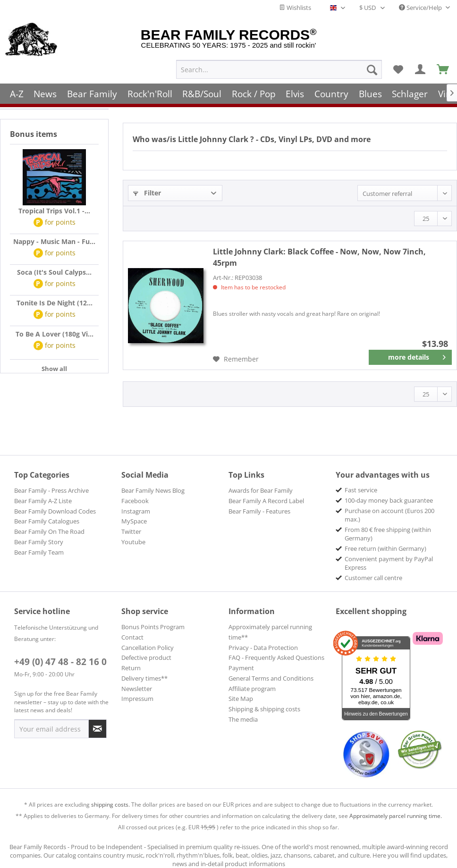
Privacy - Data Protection (263, 648)
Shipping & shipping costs (264, 709)
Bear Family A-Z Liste (43, 501)
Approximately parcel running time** (270, 632)
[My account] (421, 67)
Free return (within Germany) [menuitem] (385, 548)
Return (131, 668)
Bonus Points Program (153, 627)
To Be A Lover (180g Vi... (55, 334)
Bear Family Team (39, 552)
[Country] (331, 91)
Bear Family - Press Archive (51, 490)
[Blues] (370, 91)
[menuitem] (279, 67)
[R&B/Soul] (202, 91)
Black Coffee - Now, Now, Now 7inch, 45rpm (319, 257)
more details (417, 355)
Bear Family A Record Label (266, 501)
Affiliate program (252, 689)
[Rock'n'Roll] (150, 91)
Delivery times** (144, 678)
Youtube (133, 542)
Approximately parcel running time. (396, 816)
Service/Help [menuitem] (421, 8)
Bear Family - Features (259, 511)
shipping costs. (110, 805)
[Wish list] (398, 67)
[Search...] (279, 67)
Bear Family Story (39, 542)
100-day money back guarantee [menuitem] (389, 500)
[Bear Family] (92, 91)
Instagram (136, 511)
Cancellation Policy (148, 648)
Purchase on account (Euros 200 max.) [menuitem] (389, 515)
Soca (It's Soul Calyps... (54, 272)
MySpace (134, 521)
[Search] (372, 67)
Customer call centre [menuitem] (373, 578)
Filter (147, 193)
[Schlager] (410, 91)
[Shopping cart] (443, 67)
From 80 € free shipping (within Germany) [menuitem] (388, 534)
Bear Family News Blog (153, 490)
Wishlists (295, 8)
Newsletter (137, 689)
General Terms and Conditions (271, 678)
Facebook (135, 501)
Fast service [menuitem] (361, 490)
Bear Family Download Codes (55, 511)
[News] (46, 91)
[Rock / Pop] (254, 91)
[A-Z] (17, 91)
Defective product (146, 657)
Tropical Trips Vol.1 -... (54, 211)
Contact (132, 637)
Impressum (137, 699)
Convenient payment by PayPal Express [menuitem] (389, 563)
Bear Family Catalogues (47, 521)
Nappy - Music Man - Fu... (54, 241)
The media (243, 719)
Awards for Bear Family (261, 490)
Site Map (241, 699)
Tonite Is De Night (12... (55, 303)
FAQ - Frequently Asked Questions (276, 657)
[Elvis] (295, 91)
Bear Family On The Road (49, 531)
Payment (241, 668)
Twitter (131, 531)
